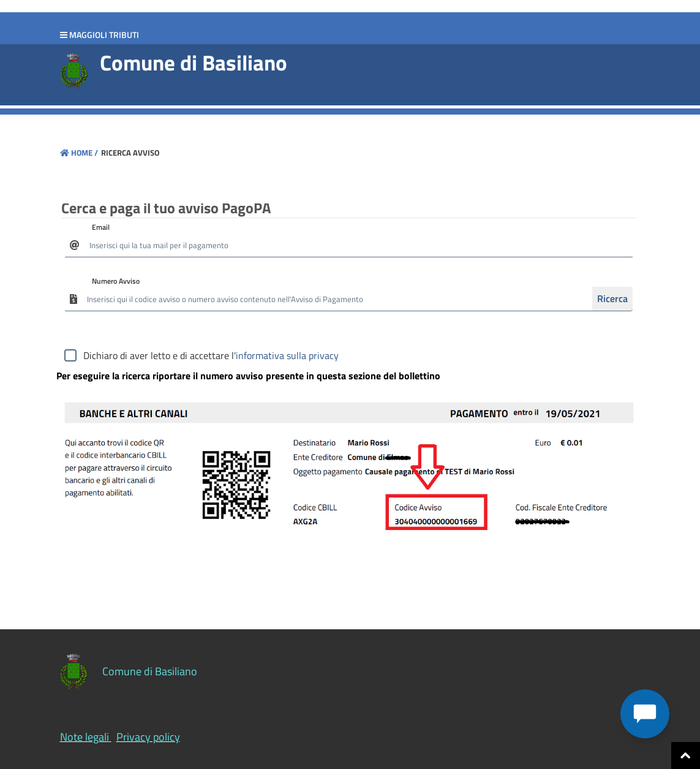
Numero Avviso (116, 281)
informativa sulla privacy (287, 355)
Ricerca (612, 298)
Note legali (85, 737)
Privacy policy (148, 737)
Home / (79, 153)
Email (101, 227)
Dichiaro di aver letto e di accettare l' (211, 355)
